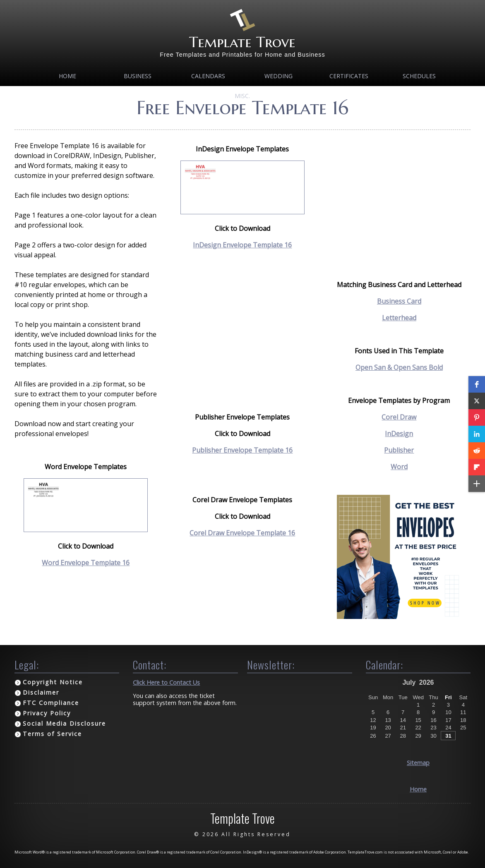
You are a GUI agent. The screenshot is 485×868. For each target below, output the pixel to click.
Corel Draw (399, 417)
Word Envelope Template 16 (86, 563)
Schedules (419, 76)
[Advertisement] (242, 331)
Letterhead (399, 318)
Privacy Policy (47, 713)
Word (399, 467)
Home (67, 76)
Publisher (399, 450)
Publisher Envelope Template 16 (242, 450)
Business (138, 76)
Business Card (399, 301)
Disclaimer (41, 692)
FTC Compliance (51, 703)
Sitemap (418, 763)
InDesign (399, 434)
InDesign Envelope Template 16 (242, 245)
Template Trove (242, 42)
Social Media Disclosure (64, 723)
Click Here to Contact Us (166, 682)
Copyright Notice (53, 682)
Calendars (208, 76)
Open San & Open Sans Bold (399, 367)
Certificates (349, 76)
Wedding (279, 76)
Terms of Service (52, 734)
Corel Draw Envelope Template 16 (242, 533)
